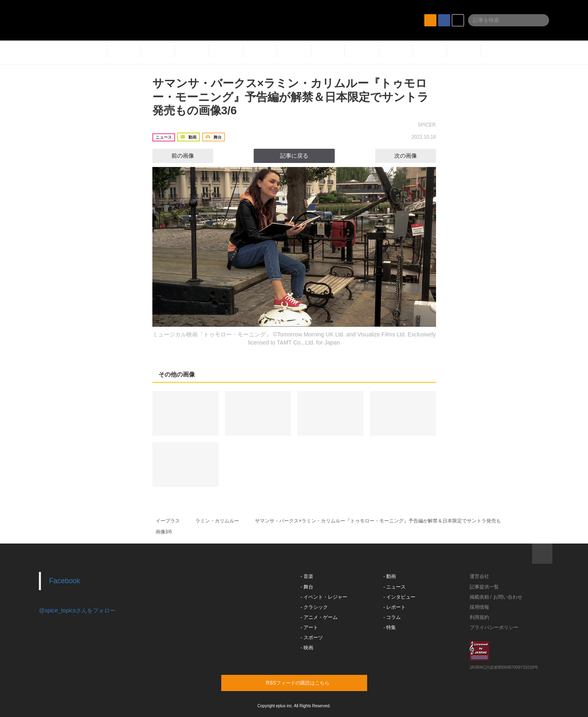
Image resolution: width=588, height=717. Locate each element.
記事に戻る (294, 156)
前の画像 (175, 156)
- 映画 (307, 648)
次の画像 (413, 156)
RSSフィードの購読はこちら (310, 683)
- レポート (394, 607)
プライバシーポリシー (494, 627)
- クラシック (314, 607)
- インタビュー (399, 597)
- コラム (392, 617)
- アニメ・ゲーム (319, 617)
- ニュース (394, 587)
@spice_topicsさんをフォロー (77, 610)
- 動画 (390, 576)
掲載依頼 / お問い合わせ (496, 597)
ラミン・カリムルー (217, 521)
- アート (309, 627)
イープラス (168, 521)
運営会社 (479, 576)
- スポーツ (312, 638)
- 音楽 (307, 576)
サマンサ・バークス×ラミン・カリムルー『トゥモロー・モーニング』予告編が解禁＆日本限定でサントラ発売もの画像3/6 (291, 97)
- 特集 (390, 627)
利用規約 (479, 617)
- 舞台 (307, 587)
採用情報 (479, 607)
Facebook (65, 581)
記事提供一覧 (484, 587)
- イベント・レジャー (324, 597)
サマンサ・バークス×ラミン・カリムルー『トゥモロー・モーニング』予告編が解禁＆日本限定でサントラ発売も (378, 521)
